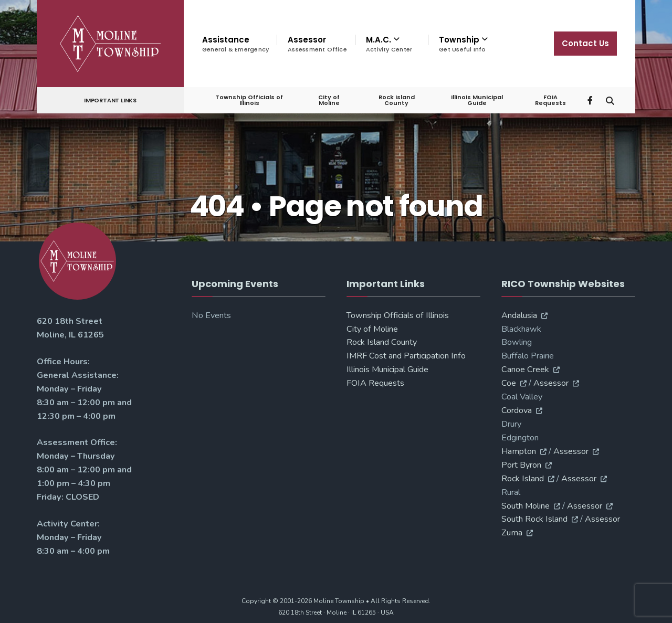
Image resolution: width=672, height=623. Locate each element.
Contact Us (585, 43)
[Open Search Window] (610, 99)
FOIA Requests (550, 100)
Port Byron (521, 465)
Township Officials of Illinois (249, 100)
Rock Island (523, 479)
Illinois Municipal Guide (477, 100)
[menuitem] (391, 44)
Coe (509, 383)
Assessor (317, 44)
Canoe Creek (525, 369)
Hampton (519, 451)
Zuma (512, 533)
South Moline (526, 506)
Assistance (235, 44)
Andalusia (519, 315)
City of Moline (329, 100)
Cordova (517, 410)
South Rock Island (534, 519)
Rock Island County (397, 100)
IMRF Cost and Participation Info (406, 356)
